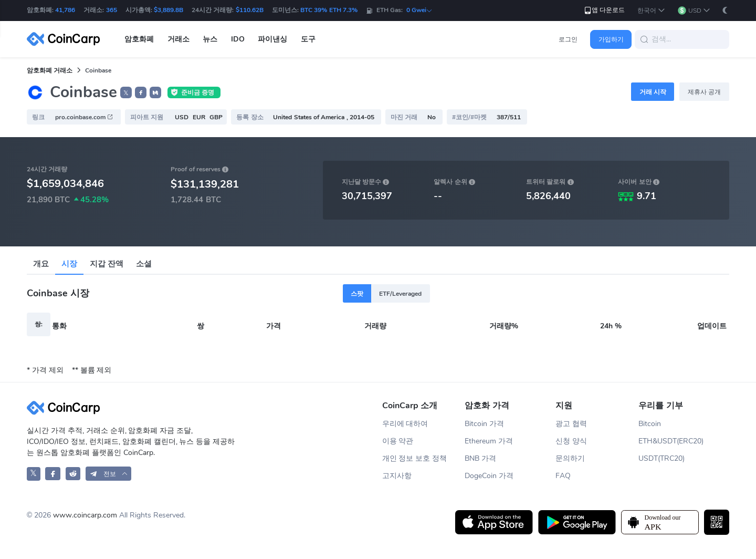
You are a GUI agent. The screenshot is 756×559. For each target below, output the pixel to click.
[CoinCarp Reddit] (73, 474)
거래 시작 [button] (653, 92)
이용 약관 (398, 441)
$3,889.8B (169, 10)
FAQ (563, 476)
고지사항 (397, 476)
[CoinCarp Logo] (66, 39)
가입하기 (611, 39)
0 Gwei (419, 10)
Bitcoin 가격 (484, 424)
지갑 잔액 (107, 264)
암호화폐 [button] (139, 39)
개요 (41, 264)
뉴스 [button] (210, 39)
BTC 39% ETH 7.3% (329, 10)
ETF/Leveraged (400, 294)
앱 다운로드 (604, 10)
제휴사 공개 (704, 92)
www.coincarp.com (85, 515)
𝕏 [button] (126, 93)
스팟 (357, 294)
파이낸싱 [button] (272, 39)
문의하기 (570, 458)
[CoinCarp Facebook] (53, 474)
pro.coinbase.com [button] (84, 117)
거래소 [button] (178, 39)
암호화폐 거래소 (50, 70)
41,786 (65, 10)
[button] (651, 11)
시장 (69, 264)
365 (112, 10)
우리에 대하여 (405, 424)
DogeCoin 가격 (489, 476)
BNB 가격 (480, 458)
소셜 (144, 264)
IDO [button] (238, 39)
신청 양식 (571, 441)
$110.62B (250, 10)
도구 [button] (308, 39)
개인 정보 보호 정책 (415, 458)
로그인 (568, 39)
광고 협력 (571, 424)
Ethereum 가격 (489, 441)
